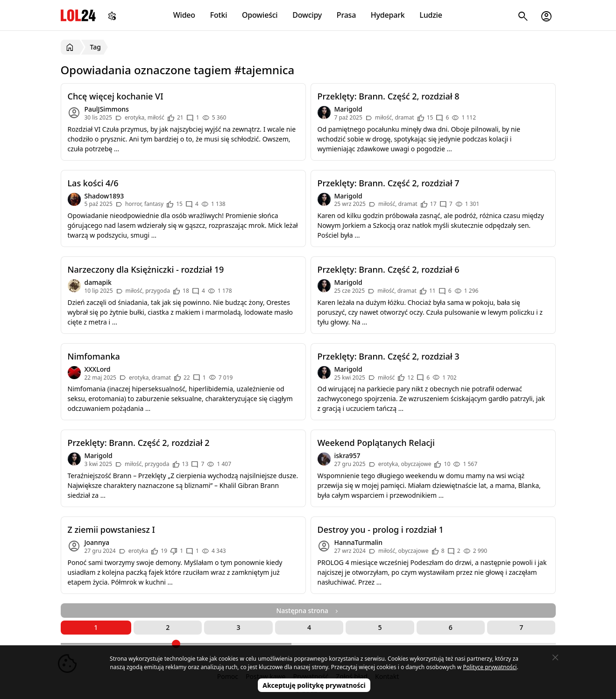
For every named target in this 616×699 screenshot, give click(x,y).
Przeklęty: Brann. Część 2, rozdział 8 (389, 96)
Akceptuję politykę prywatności (314, 685)
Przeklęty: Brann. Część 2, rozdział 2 (139, 443)
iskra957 (347, 455)
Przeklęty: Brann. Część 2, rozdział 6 (389, 269)
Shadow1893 (104, 196)
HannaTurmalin (359, 542)
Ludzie (431, 15)
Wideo (184, 15)
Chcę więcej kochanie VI (116, 96)
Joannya (97, 542)
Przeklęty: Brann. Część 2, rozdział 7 (389, 183)
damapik (98, 282)
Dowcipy (307, 15)
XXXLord (98, 369)
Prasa (346, 15)
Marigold (348, 109)
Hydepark (388, 15)
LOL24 (78, 15)
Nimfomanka (94, 356)
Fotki (219, 15)
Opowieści (260, 15)
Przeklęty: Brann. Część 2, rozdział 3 (389, 356)
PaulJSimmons (107, 109)
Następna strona (308, 611)
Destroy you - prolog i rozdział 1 (381, 530)
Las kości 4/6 (93, 183)
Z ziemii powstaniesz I (111, 530)
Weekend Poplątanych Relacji (376, 443)
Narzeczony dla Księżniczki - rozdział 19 (146, 269)
